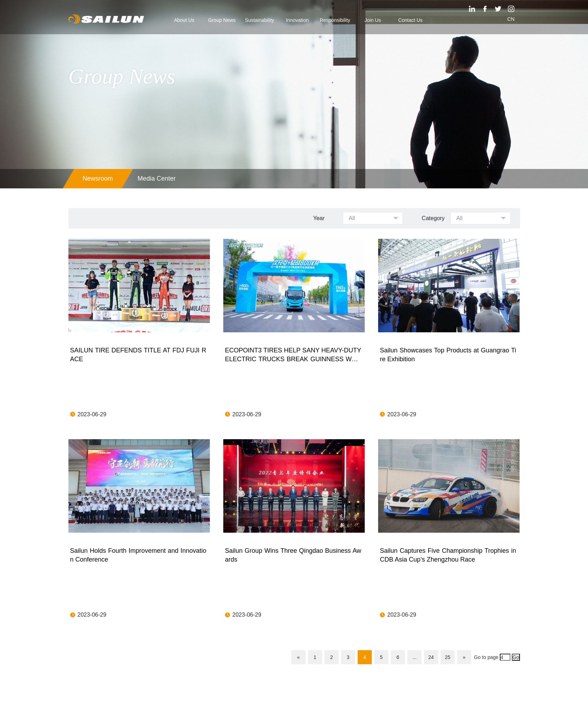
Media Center (157, 179)
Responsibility (335, 20)
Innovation (297, 20)
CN (511, 19)
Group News (222, 20)
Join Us (373, 20)
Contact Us (410, 20)
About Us (184, 20)
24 (431, 657)
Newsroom (98, 179)
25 (448, 657)
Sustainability (260, 20)
